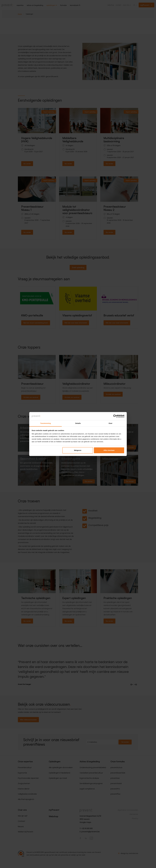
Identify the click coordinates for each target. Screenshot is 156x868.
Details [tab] (78, 423)
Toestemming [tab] (45, 423)
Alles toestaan (109, 450)
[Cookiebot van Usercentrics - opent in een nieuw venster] (115, 416)
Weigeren (78, 450)
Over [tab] (111, 423)
